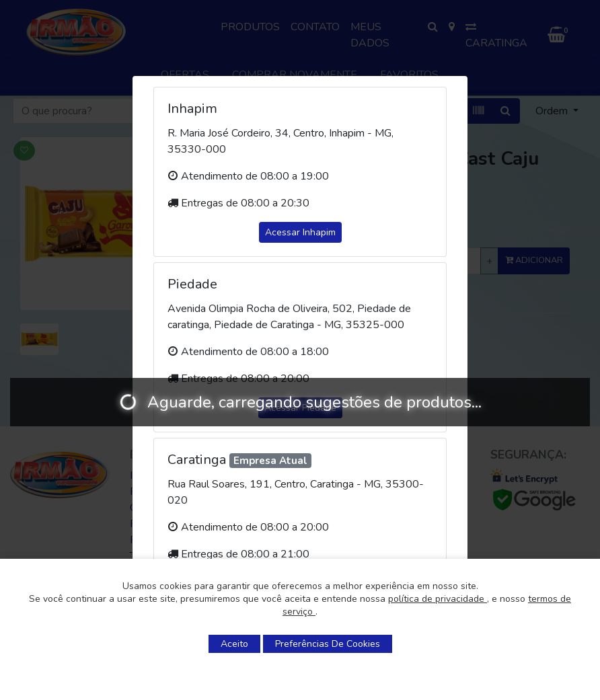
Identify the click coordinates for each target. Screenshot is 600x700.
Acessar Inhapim (300, 232)
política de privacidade (438, 599)
